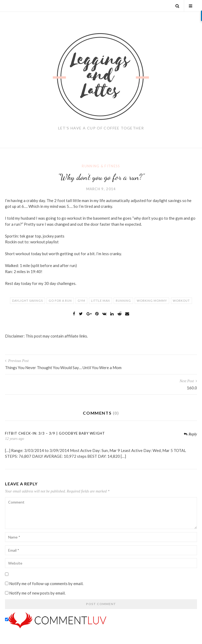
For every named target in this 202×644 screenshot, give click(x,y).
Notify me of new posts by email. (37, 593)
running (123, 301)
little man (100, 301)
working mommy (152, 301)
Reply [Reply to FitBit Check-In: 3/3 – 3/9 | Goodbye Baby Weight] (190, 434)
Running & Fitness (101, 166)
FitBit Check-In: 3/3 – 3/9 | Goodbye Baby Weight (55, 433)
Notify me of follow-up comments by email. (46, 583)
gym (81, 301)
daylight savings (27, 301)
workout (181, 301)
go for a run (60, 301)
